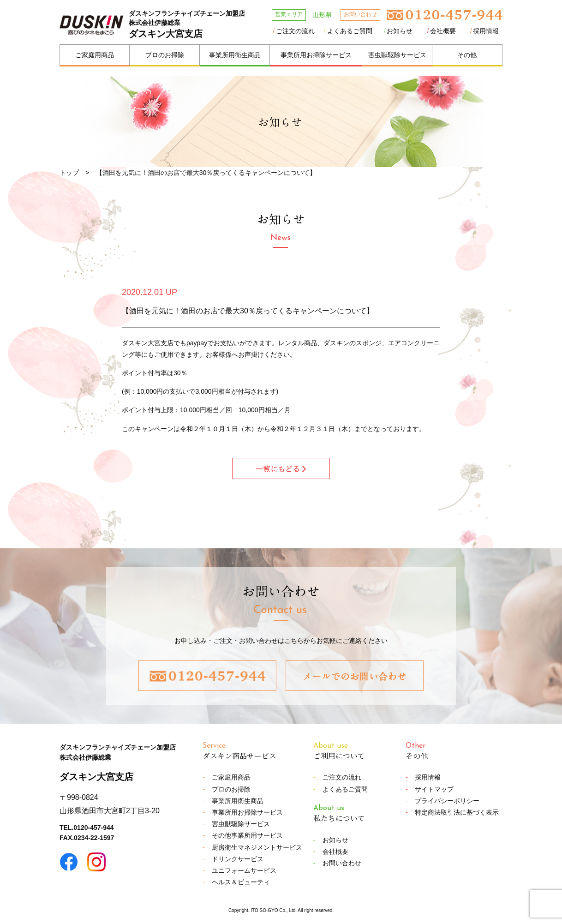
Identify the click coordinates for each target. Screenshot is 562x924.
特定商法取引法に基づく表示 (457, 812)
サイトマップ (434, 789)
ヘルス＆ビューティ (241, 882)
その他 (467, 55)
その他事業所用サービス (247, 835)
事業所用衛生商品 (235, 55)
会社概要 (443, 31)
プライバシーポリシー (447, 801)
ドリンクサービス (238, 859)
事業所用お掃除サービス (316, 55)
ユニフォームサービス (244, 870)
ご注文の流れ (295, 31)
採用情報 (486, 31)
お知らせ (400, 31)
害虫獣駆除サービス (397, 55)
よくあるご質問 (350, 31)
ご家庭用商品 (95, 55)
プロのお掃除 (165, 55)
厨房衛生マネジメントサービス (257, 847)
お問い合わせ (342, 863)
